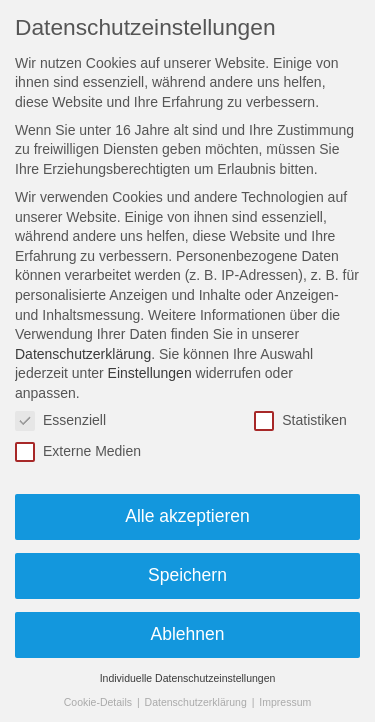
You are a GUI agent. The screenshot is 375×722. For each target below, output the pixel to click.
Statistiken (300, 420)
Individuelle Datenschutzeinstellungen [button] (188, 678)
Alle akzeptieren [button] (187, 516)
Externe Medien (78, 451)
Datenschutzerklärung (83, 354)
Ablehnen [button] (188, 634)
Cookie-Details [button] (99, 702)
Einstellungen (150, 373)
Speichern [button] (187, 575)
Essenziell (60, 420)
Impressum (285, 702)
